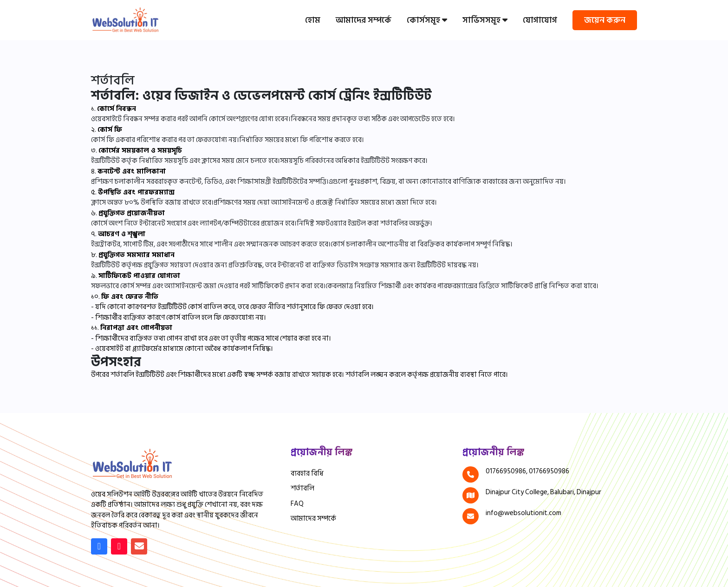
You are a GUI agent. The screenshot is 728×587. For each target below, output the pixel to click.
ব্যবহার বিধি (307, 474)
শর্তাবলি (302, 489)
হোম (313, 20)
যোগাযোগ (540, 20)
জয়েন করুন (605, 20)
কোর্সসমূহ (427, 20)
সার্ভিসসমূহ (485, 20)
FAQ (297, 504)
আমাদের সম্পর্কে (364, 20)
